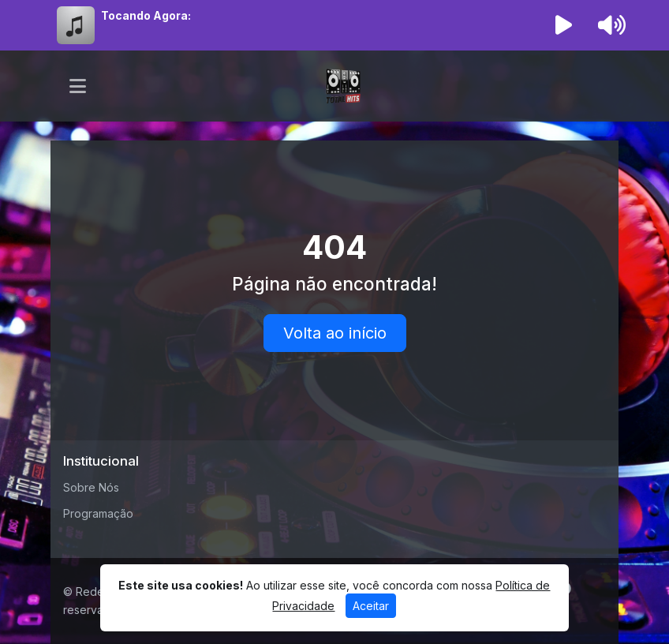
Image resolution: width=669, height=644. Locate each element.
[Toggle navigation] (78, 86)
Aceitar (371, 606)
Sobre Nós (91, 487)
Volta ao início (335, 333)
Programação (98, 513)
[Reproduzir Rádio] (564, 25)
